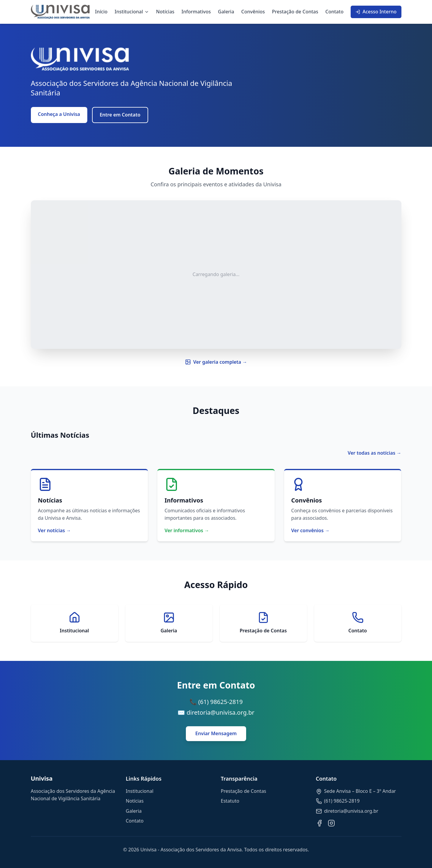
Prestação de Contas (295, 12)
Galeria (226, 12)
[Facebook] (319, 823)
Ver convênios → (310, 530)
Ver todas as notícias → (375, 453)
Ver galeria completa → (216, 362)
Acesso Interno (376, 12)
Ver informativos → (187, 530)
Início (101, 12)
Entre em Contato (120, 115)
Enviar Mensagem (216, 733)
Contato (334, 12)
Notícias (165, 12)
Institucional (132, 12)
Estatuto (230, 801)
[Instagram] (331, 823)
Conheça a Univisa (59, 114)
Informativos (196, 12)
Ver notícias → (54, 530)
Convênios (253, 12)
